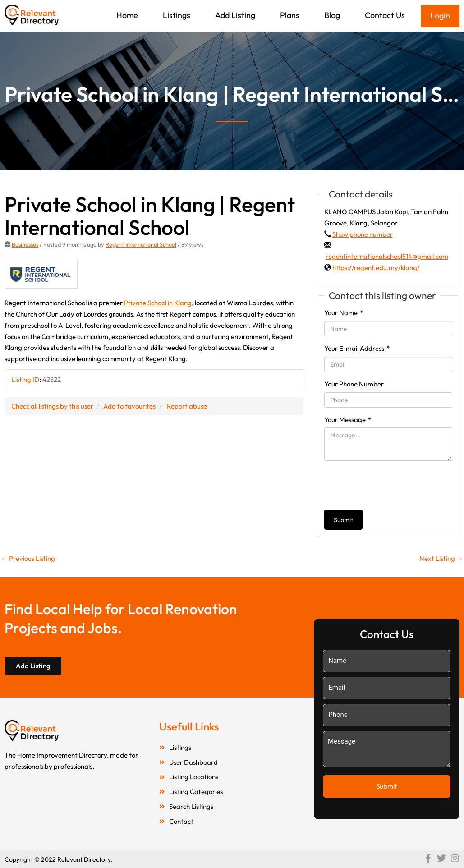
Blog (332, 15)
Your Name (344, 313)
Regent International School (141, 244)
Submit (343, 520)
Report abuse (187, 406)
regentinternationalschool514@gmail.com (387, 256)
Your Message (348, 420)
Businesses (25, 244)
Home (127, 15)
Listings (177, 15)
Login (440, 16)
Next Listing (441, 558)
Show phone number (363, 234)
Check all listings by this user (52, 406)
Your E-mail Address (357, 348)
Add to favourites (129, 406)
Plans (290, 15)
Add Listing (235, 15)
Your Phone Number (354, 384)
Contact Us (385, 15)
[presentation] (393, 485)
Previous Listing (28, 558)
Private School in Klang (158, 303)
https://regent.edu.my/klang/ (376, 268)
